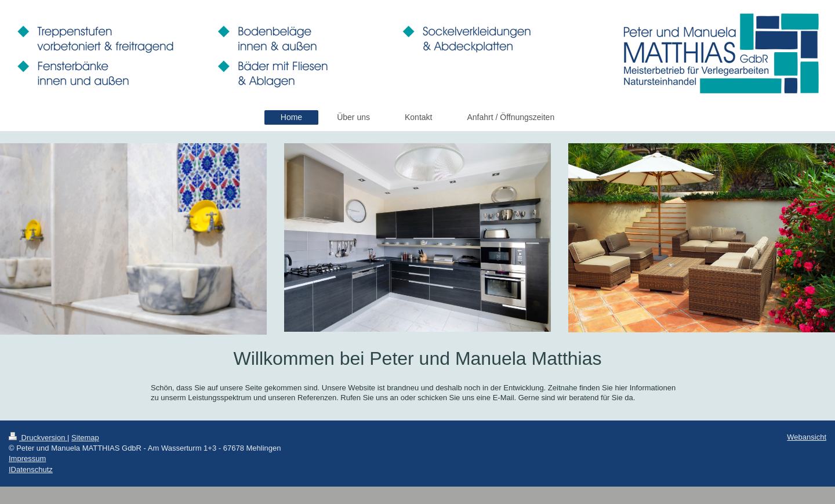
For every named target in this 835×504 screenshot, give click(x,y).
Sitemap (85, 438)
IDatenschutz (31, 469)
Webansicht (807, 437)
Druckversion (38, 438)
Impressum (27, 458)
